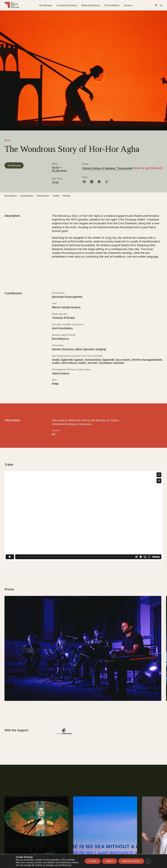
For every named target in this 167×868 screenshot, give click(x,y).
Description (11, 197)
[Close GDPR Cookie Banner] (148, 861)
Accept (93, 861)
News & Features (91, 5)
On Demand (46, 5)
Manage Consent (131, 861)
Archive (128, 5)
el (161, 5)
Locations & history (67, 5)
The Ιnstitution (112, 5)
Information (43, 197)
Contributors (27, 197)
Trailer (56, 197)
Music (8, 140)
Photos (67, 197)
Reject (109, 861)
